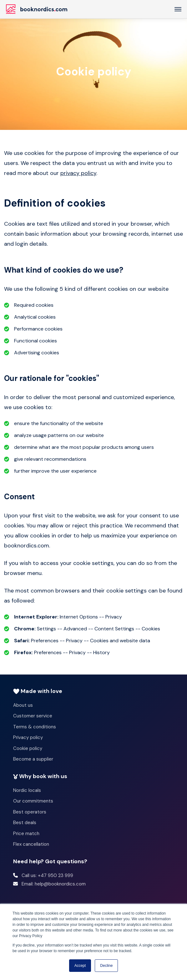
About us (23, 705)
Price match (26, 834)
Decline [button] (106, 966)
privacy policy (78, 173)
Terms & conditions (35, 727)
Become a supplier (33, 759)
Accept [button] (80, 966)
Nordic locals (27, 790)
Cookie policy (28, 748)
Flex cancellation (31, 844)
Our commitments (33, 801)
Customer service (33, 716)
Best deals (25, 823)
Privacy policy (28, 737)
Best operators (30, 812)
